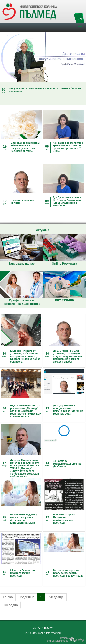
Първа (8, 597)
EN (80, 19)
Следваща (56, 597)
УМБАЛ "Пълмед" (43, 628)
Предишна (26, 597)
